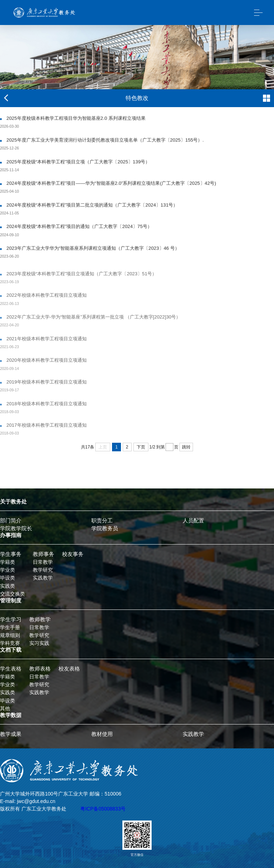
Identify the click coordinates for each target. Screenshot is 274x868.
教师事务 (44, 554)
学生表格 (11, 669)
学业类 (7, 570)
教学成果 (11, 734)
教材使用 (102, 734)
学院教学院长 (16, 528)
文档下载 (11, 650)
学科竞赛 (10, 643)
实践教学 (43, 578)
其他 (5, 708)
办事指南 (11, 535)
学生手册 (10, 627)
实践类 (7, 586)
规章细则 (10, 635)
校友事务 (73, 554)
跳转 (186, 447)
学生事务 (11, 554)
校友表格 (69, 669)
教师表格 (40, 669)
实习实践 (39, 643)
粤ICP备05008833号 (103, 809)
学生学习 (11, 619)
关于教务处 (13, 502)
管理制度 (11, 601)
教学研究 (43, 570)
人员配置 (193, 521)
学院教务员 (105, 528)
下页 (141, 447)
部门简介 (11, 521)
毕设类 (7, 578)
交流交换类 (12, 594)
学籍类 (7, 562)
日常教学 (43, 562)
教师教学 (40, 619)
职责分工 (102, 521)
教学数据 (11, 715)
